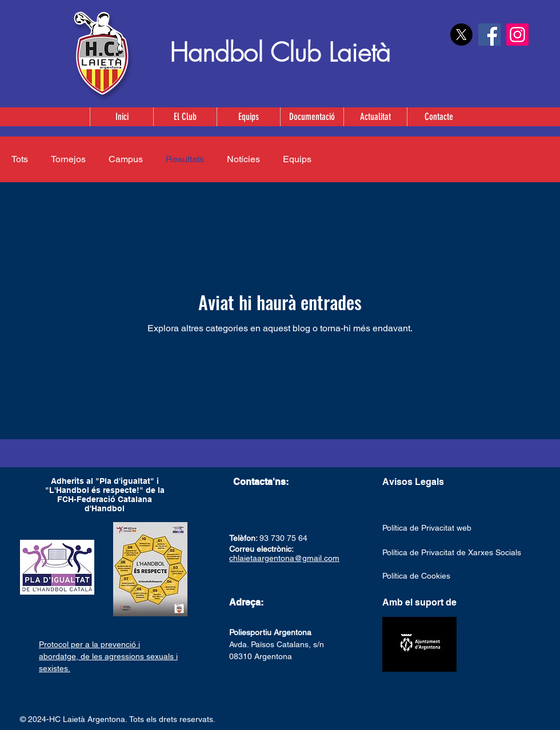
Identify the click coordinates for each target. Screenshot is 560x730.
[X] (461, 35)
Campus (126, 159)
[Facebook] (489, 35)
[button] (248, 117)
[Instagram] (517, 35)
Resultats (185, 159)
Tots (20, 159)
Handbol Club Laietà (280, 53)
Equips (297, 159)
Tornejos (68, 159)
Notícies (243, 159)
